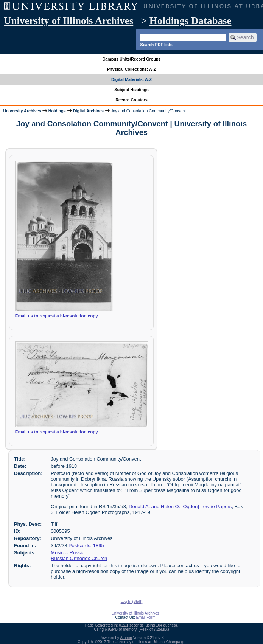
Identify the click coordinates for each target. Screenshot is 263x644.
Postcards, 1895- (87, 545)
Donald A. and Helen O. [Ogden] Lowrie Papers (180, 507)
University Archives (22, 111)
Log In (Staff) (132, 601)
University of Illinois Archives (68, 21)
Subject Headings (131, 90)
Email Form (146, 617)
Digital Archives (88, 111)
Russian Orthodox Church (79, 558)
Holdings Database (191, 21)
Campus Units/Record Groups (131, 59)
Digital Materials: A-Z (131, 79)
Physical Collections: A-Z (131, 69)
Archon (126, 638)
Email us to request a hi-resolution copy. (57, 316)
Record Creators (131, 100)
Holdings (57, 111)
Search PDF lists (156, 45)
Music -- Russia (68, 553)
